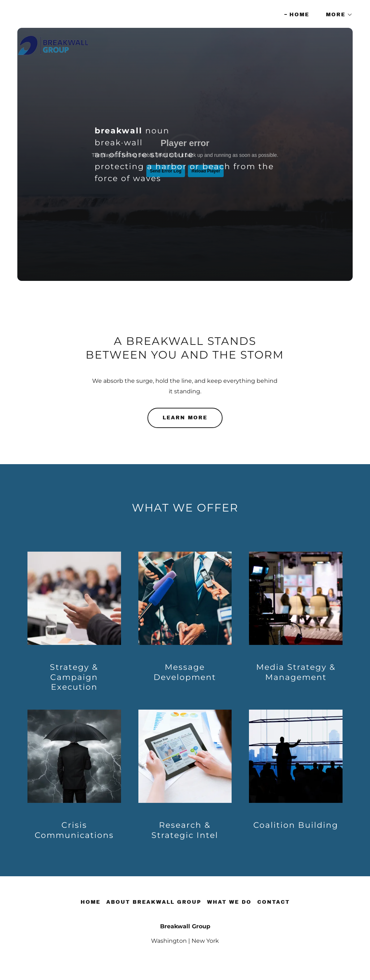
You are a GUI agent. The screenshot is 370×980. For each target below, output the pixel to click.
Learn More (185, 418)
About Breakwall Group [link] (154, 902)
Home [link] (299, 15)
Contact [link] (274, 902)
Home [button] (91, 902)
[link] (53, 13)
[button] (337, 15)
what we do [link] (229, 902)
